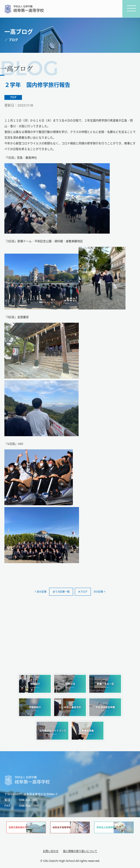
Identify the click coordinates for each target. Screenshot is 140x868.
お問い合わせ (51, 851)
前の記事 (42, 592)
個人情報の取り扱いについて (80, 851)
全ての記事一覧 (61, 592)
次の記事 (98, 592)
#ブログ (83, 592)
